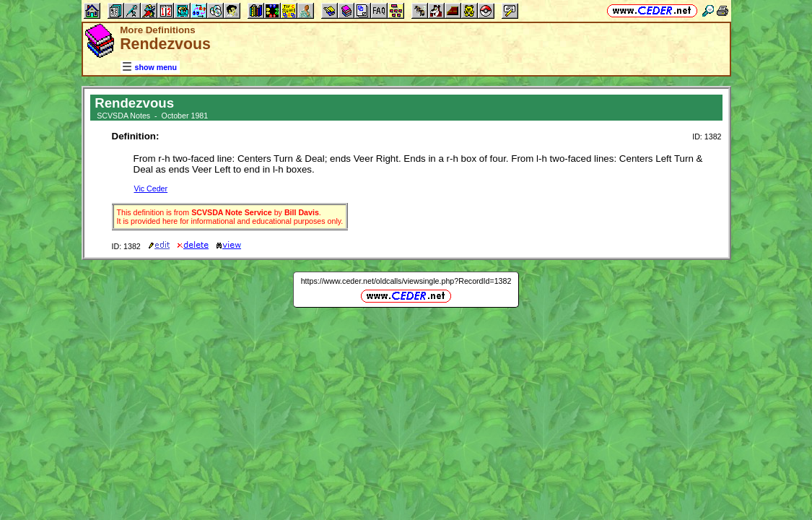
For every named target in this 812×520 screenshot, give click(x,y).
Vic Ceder (151, 188)
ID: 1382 (707, 136)
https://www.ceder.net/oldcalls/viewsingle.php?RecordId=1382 (406, 281)
